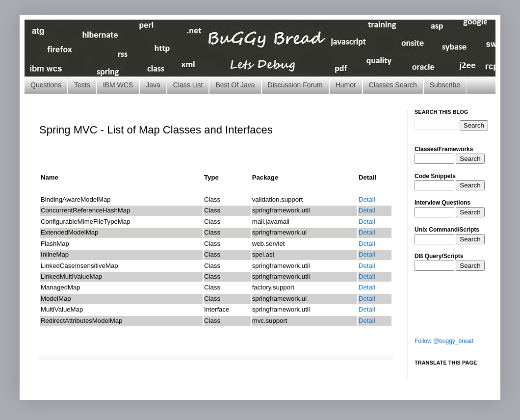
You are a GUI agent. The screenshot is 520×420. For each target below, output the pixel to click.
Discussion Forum (295, 85)
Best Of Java (235, 85)
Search (470, 159)
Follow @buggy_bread (444, 341)
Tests (82, 85)
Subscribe (445, 85)
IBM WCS (118, 85)
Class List (188, 85)
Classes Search (393, 85)
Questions (46, 85)
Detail (367, 199)
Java (153, 85)
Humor (346, 85)
